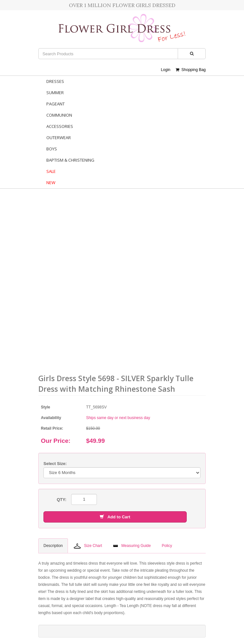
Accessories (60, 126)
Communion (59, 115)
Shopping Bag (191, 70)
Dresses (55, 81)
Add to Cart (115, 517)
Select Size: (55, 464)
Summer (55, 93)
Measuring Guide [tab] (132, 546)
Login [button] (166, 70)
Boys (52, 149)
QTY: (61, 500)
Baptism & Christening (70, 160)
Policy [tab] (167, 546)
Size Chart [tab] (88, 546)
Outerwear (59, 138)
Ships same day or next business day (118, 418)
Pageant (56, 104)
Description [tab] (53, 546)
